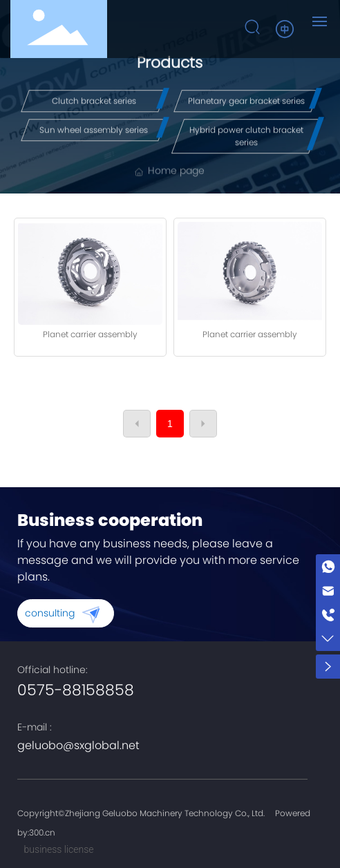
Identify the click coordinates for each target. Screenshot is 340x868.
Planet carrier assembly (90, 334)
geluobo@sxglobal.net (78, 745)
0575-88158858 (76, 690)
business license (59, 849)
